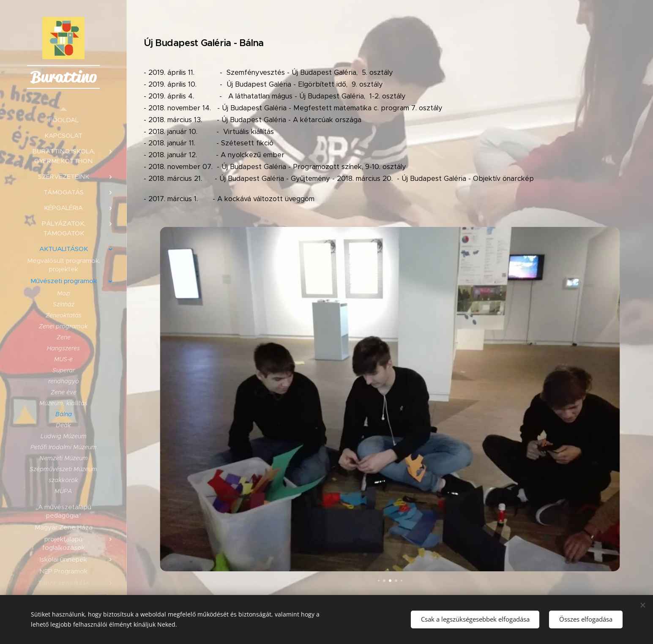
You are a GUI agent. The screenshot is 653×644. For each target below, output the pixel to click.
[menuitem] (63, 120)
